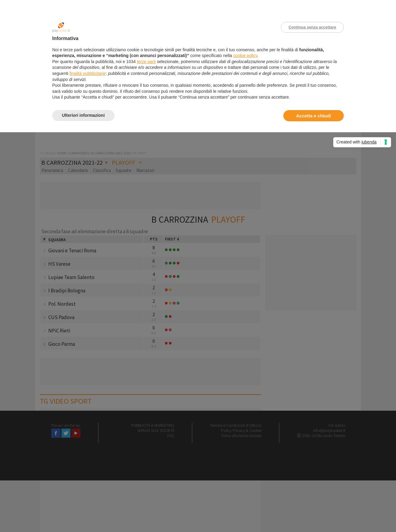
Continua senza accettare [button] (312, 27)
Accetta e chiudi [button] (314, 116)
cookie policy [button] (245, 56)
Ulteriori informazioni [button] (83, 115)
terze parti (146, 62)
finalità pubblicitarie (88, 73)
